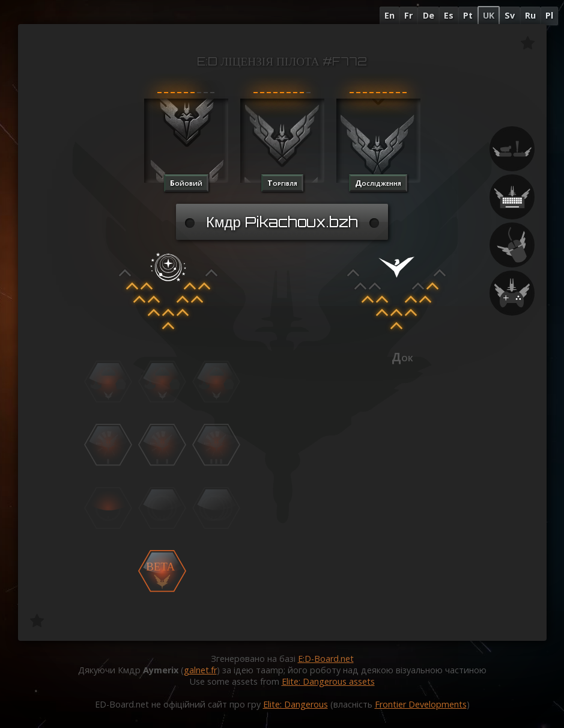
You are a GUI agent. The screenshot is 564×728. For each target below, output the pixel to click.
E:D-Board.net (326, 659)
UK (489, 15)
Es (449, 15)
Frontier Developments (421, 704)
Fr (408, 15)
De (429, 15)
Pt (468, 15)
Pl (549, 15)
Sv (510, 15)
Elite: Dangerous (296, 704)
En (390, 15)
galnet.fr (200, 670)
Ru (530, 15)
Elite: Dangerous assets (328, 681)
